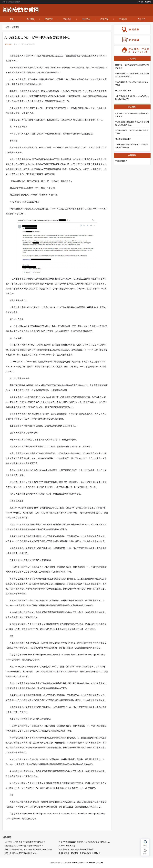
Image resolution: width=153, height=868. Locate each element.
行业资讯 (86, 19)
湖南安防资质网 (21, 10)
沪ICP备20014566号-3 (94, 862)
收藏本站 (148, 2)
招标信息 (67, 19)
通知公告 (141, 19)
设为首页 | (141, 2)
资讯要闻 (30, 19)
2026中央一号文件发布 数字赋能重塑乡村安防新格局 (25, 842)
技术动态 (123, 19)
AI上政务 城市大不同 (67, 846)
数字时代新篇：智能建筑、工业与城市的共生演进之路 (80, 853)
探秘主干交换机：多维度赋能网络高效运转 (21, 853)
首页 (12, 19)
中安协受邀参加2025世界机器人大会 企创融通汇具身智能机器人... (84, 842)
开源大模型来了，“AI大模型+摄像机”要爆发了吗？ (24, 846)
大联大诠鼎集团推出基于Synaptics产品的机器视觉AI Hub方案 (28, 849)
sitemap (75, 862)
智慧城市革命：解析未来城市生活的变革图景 (76, 849)
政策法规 (104, 19)
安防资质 (49, 19)
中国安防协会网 (121, 161)
